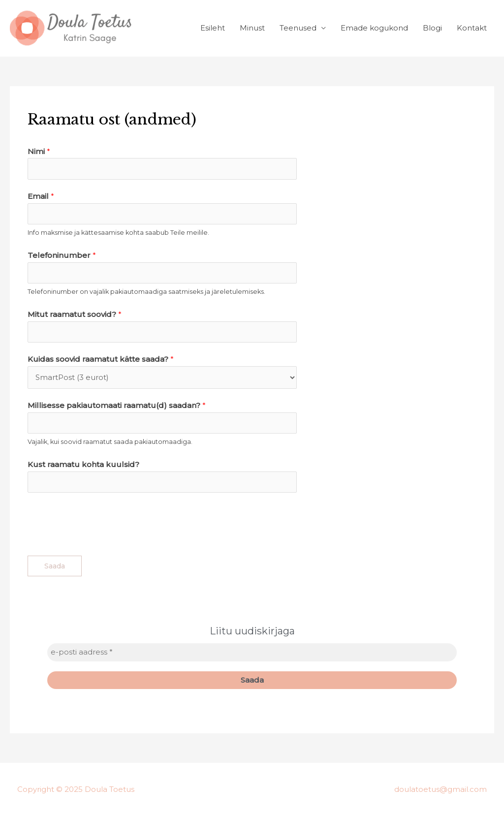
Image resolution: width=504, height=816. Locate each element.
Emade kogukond (374, 28)
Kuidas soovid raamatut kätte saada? (101, 359)
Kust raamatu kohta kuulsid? (83, 464)
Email (41, 196)
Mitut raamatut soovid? (75, 314)
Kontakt (472, 28)
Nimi (39, 151)
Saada (55, 566)
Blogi (432, 28)
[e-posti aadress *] (252, 652)
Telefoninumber (62, 255)
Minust (252, 28)
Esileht (213, 28)
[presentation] (102, 522)
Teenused (298, 28)
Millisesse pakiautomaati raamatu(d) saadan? (117, 405)
